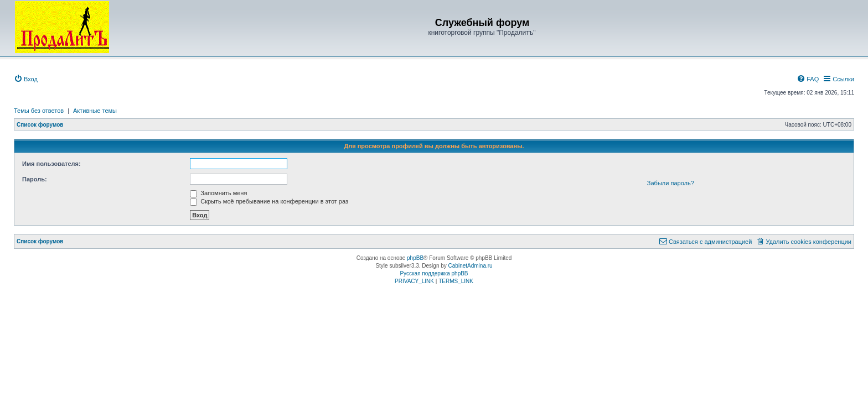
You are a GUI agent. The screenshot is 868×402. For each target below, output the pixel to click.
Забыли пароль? (671, 183)
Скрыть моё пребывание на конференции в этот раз (269, 201)
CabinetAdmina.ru (471, 266)
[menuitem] (26, 79)
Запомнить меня (218, 193)
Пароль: (35, 179)
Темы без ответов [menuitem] (39, 111)
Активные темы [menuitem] (95, 111)
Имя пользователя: (51, 164)
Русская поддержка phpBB (434, 273)
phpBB (415, 258)
